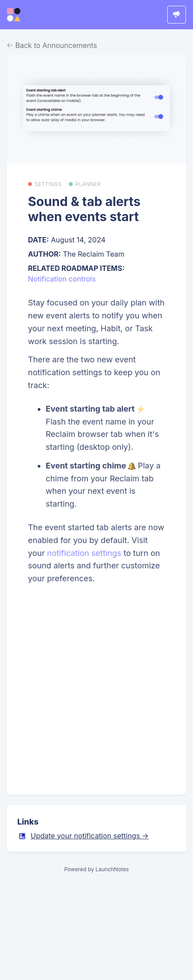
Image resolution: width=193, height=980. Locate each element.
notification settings (84, 553)
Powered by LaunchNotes (96, 869)
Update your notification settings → (90, 836)
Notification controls (62, 279)
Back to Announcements (52, 45)
